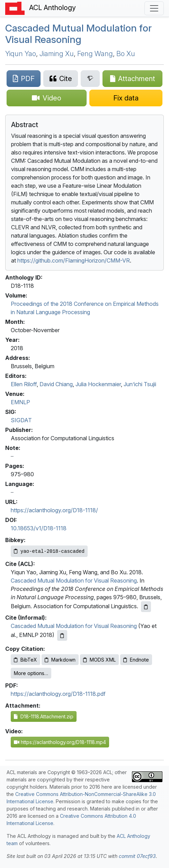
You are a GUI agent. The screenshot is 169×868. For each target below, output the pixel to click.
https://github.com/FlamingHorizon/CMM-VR (74, 260)
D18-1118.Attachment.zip (44, 716)
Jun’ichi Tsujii (140, 384)
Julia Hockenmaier (98, 384)
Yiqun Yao (21, 54)
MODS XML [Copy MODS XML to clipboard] (99, 660)
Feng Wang (95, 54)
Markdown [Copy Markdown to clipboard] (60, 660)
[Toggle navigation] (154, 8)
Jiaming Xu (57, 54)
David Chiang (56, 384)
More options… (31, 673)
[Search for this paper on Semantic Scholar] (90, 79)
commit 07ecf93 (137, 856)
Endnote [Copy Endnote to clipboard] (136, 660)
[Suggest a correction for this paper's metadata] (126, 98)
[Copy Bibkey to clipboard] (49, 551)
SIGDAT (21, 420)
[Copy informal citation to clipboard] (62, 635)
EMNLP (20, 402)
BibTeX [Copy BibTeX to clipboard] (25, 660)
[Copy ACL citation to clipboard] (146, 607)
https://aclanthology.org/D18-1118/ (54, 510)
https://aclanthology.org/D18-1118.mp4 (60, 742)
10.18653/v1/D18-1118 (39, 528)
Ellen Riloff (24, 384)
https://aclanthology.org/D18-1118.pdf (58, 694)
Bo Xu (126, 54)
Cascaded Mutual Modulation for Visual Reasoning (78, 34)
